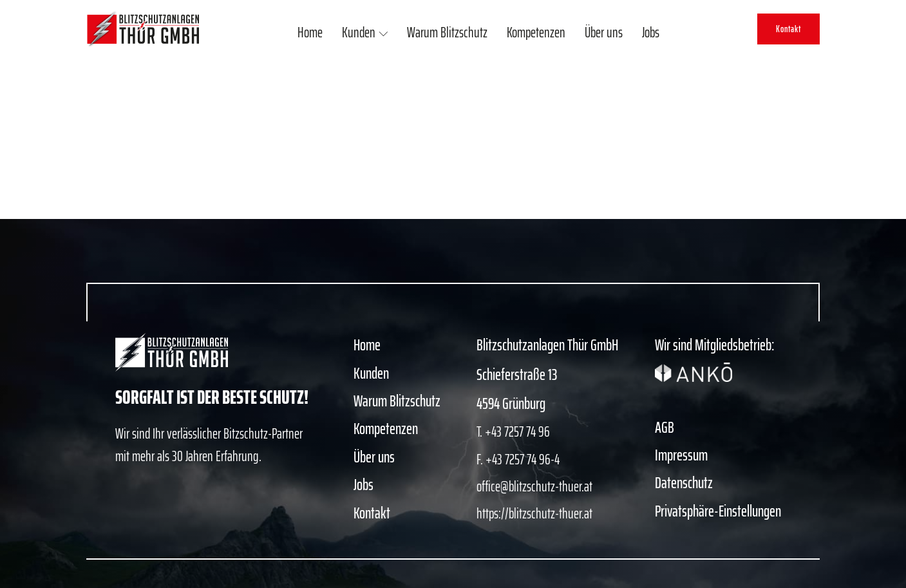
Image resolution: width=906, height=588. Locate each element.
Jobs (651, 33)
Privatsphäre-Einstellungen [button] (718, 511)
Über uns (604, 33)
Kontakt (788, 29)
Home (310, 33)
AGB (665, 428)
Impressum (681, 455)
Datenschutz (684, 483)
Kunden (365, 33)
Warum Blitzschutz (447, 33)
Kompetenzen (536, 33)
